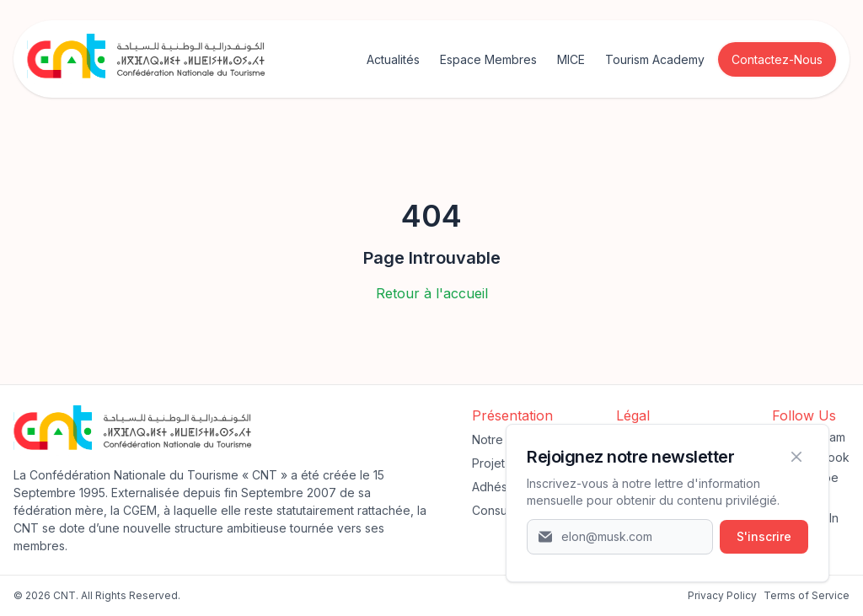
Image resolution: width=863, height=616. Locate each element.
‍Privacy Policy (722, 595)
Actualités (393, 59)
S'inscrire (764, 536)
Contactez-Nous (777, 59)
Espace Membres (488, 59)
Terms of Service (807, 595)
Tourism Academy (655, 59)
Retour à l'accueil (432, 293)
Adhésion (498, 487)
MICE (571, 59)
